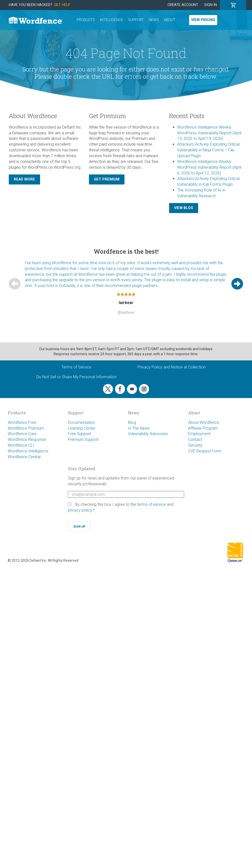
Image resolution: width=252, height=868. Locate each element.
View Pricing (203, 20)
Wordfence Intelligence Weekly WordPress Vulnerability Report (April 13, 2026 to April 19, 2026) (209, 133)
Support (136, 20)
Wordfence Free (22, 422)
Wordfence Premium (26, 428)
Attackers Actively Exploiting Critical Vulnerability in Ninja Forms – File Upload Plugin (208, 150)
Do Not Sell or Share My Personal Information (76, 377)
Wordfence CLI (21, 445)
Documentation (81, 422)
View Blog (184, 208)
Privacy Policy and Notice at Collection (172, 367)
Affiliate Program (203, 428)
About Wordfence (204, 422)
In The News (139, 428)
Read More (24, 179)
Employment (199, 434)
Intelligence (111, 20)
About (170, 20)
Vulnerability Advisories (148, 434)
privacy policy (80, 510)
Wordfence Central (24, 457)
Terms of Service (76, 367)
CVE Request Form (205, 451)
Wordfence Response (27, 440)
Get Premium (107, 179)
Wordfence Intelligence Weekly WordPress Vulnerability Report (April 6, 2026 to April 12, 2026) (209, 167)
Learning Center (82, 428)
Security (195, 445)
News (154, 20)
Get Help (62, 5)
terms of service (151, 504)
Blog (132, 422)
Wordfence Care (22, 434)
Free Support (79, 434)
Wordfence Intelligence (28, 451)
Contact (195, 440)
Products (86, 20)
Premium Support (83, 440)
